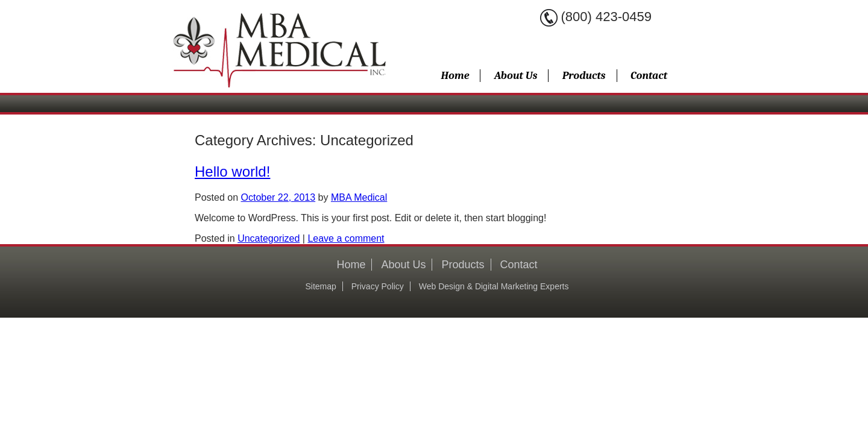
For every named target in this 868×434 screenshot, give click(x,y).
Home (455, 76)
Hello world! (232, 171)
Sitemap (320, 286)
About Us (516, 76)
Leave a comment (346, 238)
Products (584, 76)
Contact (649, 76)
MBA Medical (359, 197)
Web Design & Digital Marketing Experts (494, 286)
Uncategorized (269, 238)
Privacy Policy (378, 286)
